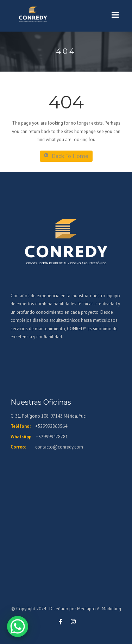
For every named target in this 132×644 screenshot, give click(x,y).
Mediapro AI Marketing (99, 609)
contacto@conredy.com (59, 447)
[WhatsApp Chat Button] (18, 626)
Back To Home (66, 156)
